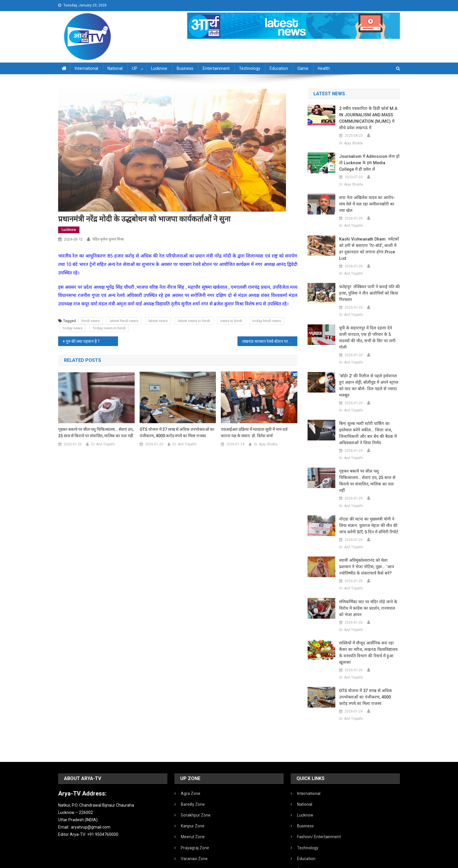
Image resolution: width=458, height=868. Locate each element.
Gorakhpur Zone (196, 777)
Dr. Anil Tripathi (103, 444)
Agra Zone (191, 755)
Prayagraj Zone (195, 809)
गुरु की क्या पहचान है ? (83, 341)
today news (73, 328)
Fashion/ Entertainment (319, 798)
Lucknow (159, 68)
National (115, 68)
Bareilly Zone (193, 766)
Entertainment (216, 68)
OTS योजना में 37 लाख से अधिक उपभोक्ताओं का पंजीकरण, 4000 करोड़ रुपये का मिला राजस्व (177, 433)
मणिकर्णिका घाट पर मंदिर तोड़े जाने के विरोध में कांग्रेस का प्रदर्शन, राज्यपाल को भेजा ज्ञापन (369, 576)
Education (279, 68)
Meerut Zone (193, 798)
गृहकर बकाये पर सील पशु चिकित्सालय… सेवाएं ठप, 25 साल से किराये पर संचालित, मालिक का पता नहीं (96, 433)
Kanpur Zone (193, 787)
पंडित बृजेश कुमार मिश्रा (108, 239)
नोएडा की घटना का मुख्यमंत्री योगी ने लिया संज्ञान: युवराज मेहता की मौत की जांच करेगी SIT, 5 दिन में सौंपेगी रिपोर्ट (367, 493)
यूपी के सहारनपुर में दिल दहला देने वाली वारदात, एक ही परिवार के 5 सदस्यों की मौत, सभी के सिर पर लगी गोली (368, 321)
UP (135, 68)
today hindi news (267, 321)
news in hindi (231, 321)
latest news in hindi (194, 321)
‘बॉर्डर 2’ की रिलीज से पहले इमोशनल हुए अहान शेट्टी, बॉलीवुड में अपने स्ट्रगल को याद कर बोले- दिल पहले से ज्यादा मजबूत (369, 363)
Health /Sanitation (314, 842)
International (86, 68)
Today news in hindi (109, 328)
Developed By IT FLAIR (382, 862)
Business (185, 68)
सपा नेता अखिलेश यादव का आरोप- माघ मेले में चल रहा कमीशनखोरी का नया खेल (369, 201)
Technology (250, 68)
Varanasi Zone (194, 820)
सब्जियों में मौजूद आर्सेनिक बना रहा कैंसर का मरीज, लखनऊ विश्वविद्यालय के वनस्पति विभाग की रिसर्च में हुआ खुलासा (369, 617)
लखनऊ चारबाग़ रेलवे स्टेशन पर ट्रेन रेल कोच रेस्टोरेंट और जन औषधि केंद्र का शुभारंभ (270, 341)
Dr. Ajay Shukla (266, 444)
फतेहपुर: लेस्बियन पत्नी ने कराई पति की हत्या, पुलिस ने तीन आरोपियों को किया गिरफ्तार (368, 280)
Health (324, 68)
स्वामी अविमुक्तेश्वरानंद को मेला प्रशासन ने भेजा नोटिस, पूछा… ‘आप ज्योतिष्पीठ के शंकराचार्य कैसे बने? (369, 535)
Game (303, 68)
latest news (158, 321)
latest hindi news (124, 321)
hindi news (91, 321)
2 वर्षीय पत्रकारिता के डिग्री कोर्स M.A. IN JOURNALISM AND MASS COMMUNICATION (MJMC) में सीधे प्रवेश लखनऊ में (369, 118)
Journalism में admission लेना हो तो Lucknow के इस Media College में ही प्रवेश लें (369, 163)
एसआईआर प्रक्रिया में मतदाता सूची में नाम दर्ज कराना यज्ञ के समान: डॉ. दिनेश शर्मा (254, 433)
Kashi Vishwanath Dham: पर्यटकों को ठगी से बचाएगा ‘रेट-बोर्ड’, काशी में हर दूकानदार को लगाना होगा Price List (369, 239)
